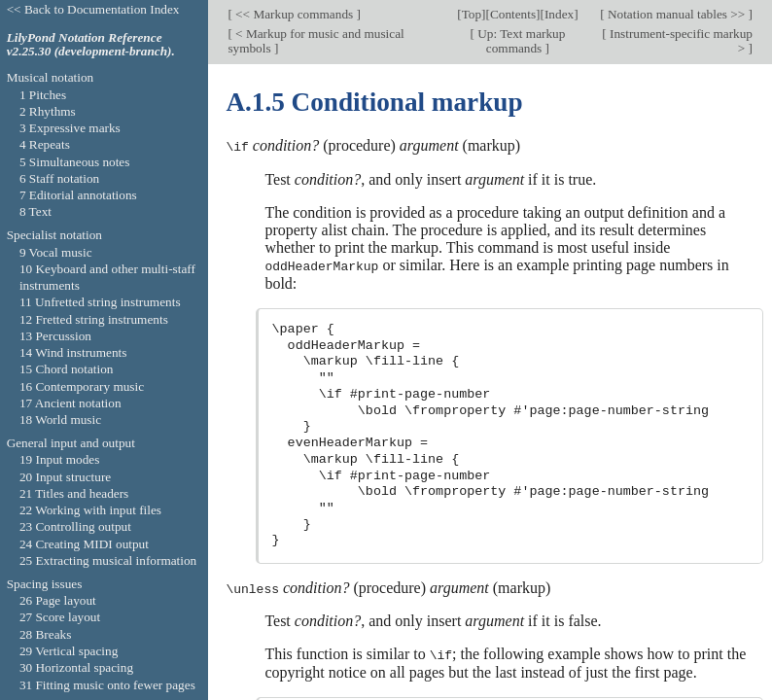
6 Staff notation (59, 178)
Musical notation (51, 77)
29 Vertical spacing (69, 651)
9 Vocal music (56, 252)
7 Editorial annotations (78, 195)
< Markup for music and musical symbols (316, 40)
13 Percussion (55, 336)
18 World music (60, 420)
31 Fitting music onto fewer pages (107, 685)
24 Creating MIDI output (84, 544)
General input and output (71, 443)
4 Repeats (45, 144)
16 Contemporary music (82, 386)
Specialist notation (54, 235)
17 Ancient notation (70, 403)
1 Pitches (43, 95)
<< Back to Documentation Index (93, 9)
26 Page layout (58, 600)
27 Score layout (60, 617)
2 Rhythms (48, 111)
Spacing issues (45, 584)
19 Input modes (60, 459)
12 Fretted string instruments (94, 319)
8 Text (35, 211)
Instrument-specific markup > (680, 40)
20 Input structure (65, 477)
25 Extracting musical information (108, 560)
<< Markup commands (295, 14)
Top (472, 14)
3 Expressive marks (70, 128)
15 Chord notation (67, 369)
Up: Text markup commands (520, 40)
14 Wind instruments (73, 352)
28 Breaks (45, 634)
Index (559, 14)
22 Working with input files (90, 510)
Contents (513, 14)
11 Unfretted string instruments (100, 302)
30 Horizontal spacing (76, 667)
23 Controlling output (75, 526)
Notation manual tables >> (677, 14)
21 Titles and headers (74, 493)
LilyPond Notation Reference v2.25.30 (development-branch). (91, 45)
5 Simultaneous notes (75, 162)
